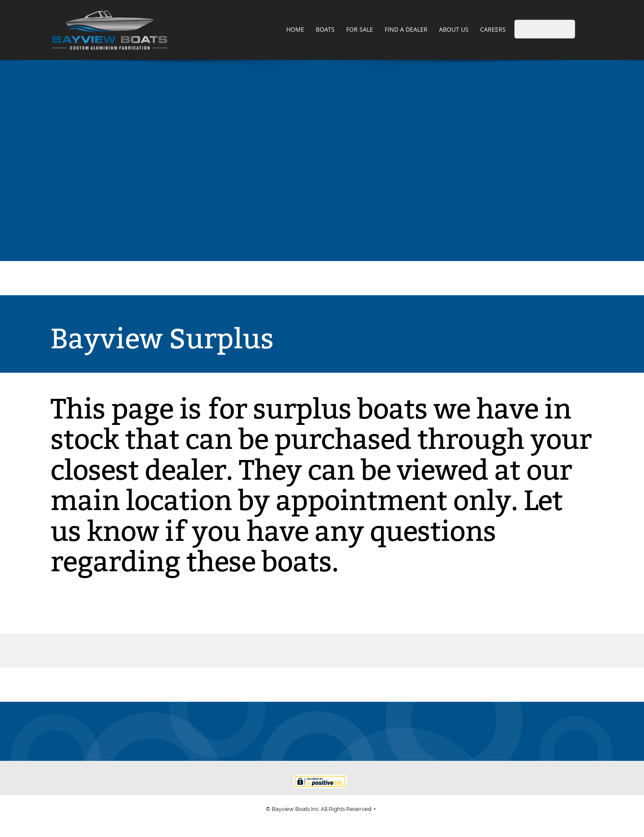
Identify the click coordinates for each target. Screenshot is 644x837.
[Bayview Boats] (110, 30)
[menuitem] (296, 30)
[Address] (322, 731)
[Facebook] (343, 731)
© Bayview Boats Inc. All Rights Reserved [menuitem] (319, 809)
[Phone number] (281, 731)
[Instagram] (363, 731)
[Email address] (302, 731)
